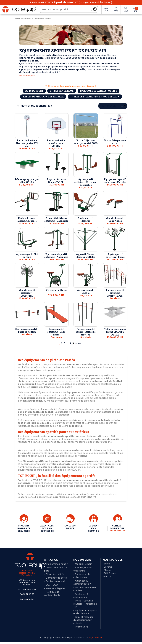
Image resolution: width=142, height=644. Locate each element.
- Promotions (81, 629)
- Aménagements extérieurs (83, 572)
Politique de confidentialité (52, 596)
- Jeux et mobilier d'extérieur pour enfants (83, 622)
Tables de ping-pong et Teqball (43, 97)
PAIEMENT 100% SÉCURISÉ (92, 528)
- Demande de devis (55, 580)
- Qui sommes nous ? (56, 566)
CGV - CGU (52, 587)
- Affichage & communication (82, 585)
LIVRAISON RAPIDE (70, 527)
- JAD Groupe (109, 576)
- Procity (107, 579)
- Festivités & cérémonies (81, 598)
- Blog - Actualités (54, 577)
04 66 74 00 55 (27, 597)
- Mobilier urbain (83, 566)
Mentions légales (55, 591)
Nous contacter (27, 601)
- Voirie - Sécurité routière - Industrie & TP (85, 606)
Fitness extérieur (62, 91)
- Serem (107, 566)
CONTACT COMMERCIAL (117, 528)
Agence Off (96, 640)
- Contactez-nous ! (54, 584)
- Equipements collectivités (82, 578)
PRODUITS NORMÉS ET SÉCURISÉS (24, 529)
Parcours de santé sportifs (99, 91)
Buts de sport (34, 91)
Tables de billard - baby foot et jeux (95, 97)
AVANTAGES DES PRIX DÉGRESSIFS (47, 528)
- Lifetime (107, 569)
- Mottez (107, 572)
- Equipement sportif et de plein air (85, 614)
